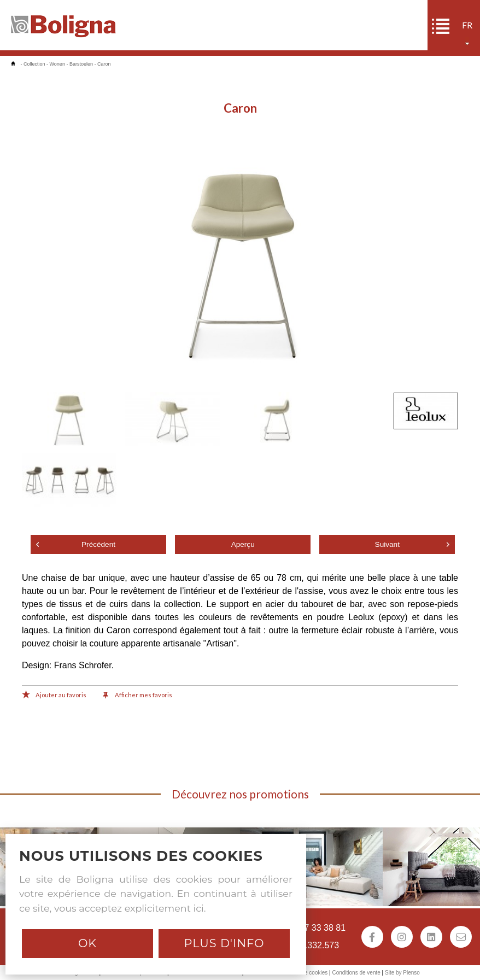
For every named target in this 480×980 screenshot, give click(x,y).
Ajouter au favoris (54, 696)
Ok (87, 943)
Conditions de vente (356, 973)
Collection (34, 64)
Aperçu (243, 544)
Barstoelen (81, 64)
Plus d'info (224, 943)
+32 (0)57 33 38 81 (308, 928)
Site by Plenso (402, 973)
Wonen (57, 64)
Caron (104, 64)
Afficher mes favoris (137, 696)
